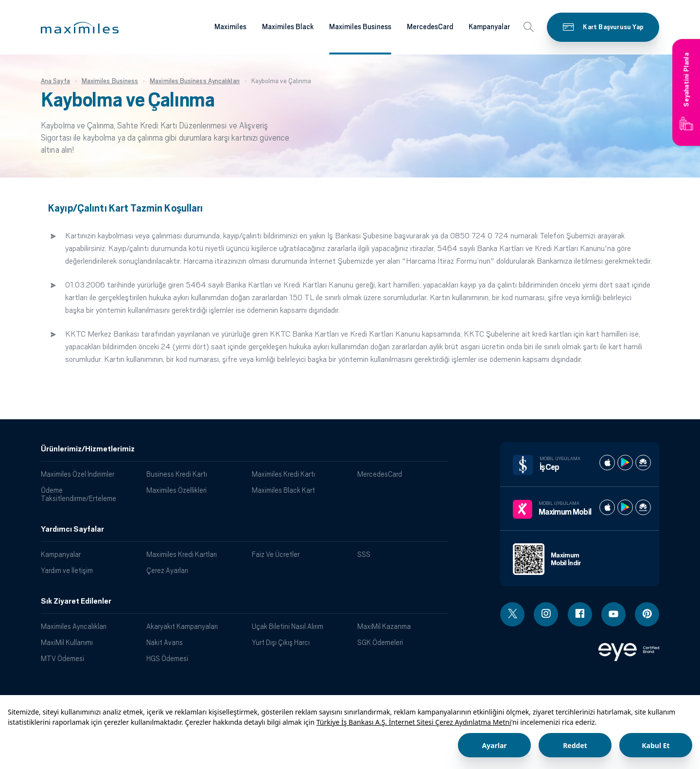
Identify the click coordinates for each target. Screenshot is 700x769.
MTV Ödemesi (62, 658)
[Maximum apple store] (607, 507)
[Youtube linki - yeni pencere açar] (613, 614)
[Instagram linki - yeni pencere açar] (546, 614)
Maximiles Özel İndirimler (78, 474)
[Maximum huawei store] (643, 507)
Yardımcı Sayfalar (72, 529)
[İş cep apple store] (607, 463)
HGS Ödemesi (167, 658)
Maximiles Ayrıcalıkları (74, 626)
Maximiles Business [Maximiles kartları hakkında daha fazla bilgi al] (360, 27)
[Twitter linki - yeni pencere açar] (512, 614)
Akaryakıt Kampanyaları (182, 626)
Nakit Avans (165, 642)
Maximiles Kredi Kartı (283, 474)
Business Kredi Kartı (177, 474)
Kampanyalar (61, 554)
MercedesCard (380, 474)
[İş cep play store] (625, 463)
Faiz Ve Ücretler (276, 554)
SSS (364, 554)
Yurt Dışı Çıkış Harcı (281, 642)
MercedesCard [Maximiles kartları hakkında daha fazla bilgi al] (430, 27)
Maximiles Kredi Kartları (182, 554)
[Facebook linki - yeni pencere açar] (580, 614)
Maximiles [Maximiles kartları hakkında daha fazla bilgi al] (230, 27)
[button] (80, 28)
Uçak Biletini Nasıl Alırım (288, 626)
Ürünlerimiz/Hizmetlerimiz (88, 449)
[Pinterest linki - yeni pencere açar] (647, 614)
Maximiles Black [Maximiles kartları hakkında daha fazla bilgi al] (288, 27)
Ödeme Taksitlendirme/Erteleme (79, 494)
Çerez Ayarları (167, 570)
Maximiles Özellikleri (176, 490)
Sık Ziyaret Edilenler (76, 601)
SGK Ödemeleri (380, 642)
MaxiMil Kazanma (384, 626)
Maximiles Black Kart (283, 490)
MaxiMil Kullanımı (67, 642)
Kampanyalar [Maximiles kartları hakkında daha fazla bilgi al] (489, 27)
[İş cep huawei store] (643, 463)
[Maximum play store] (625, 507)
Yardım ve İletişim (67, 570)
